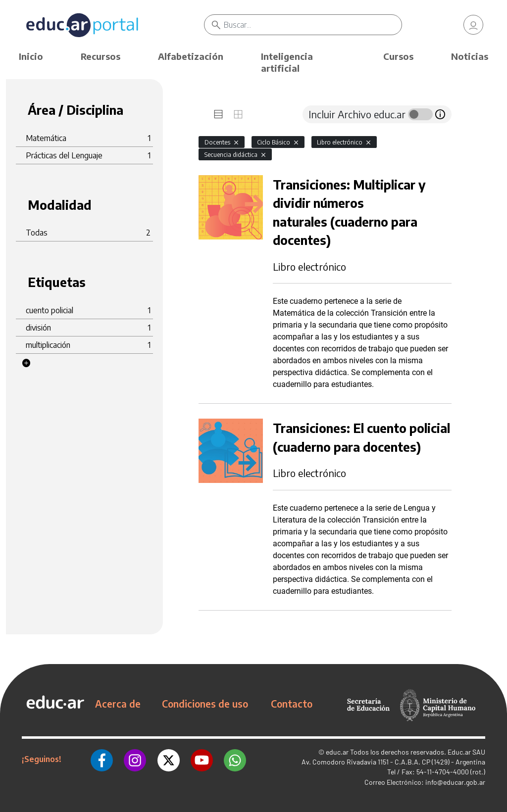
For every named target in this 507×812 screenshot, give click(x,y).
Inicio (31, 56)
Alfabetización (191, 56)
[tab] (218, 114)
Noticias (470, 56)
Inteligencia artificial (287, 62)
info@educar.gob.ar (455, 782)
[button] (26, 363)
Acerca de (118, 704)
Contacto (292, 704)
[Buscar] (312, 25)
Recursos (101, 56)
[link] (473, 25)
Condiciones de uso (205, 704)
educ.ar (337, 752)
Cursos (398, 56)
